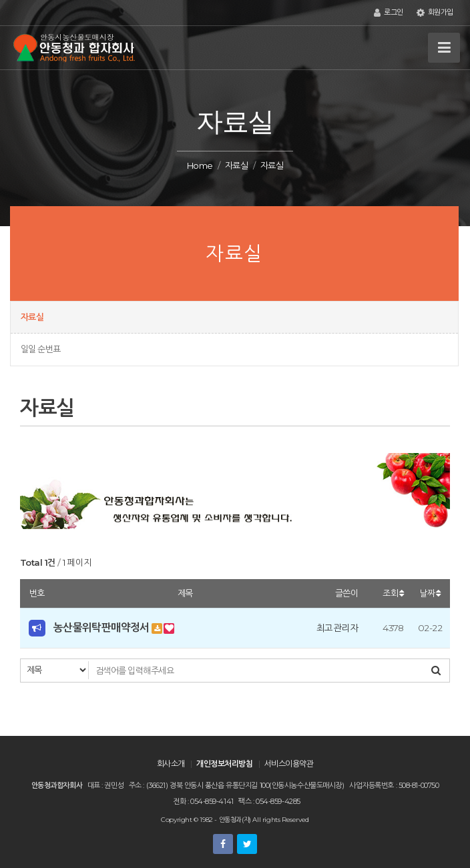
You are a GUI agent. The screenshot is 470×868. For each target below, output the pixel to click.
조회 (393, 593)
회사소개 (171, 764)
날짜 (430, 593)
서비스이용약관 (289, 764)
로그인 (389, 13)
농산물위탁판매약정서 (101, 627)
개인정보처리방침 (224, 764)
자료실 (236, 165)
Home (200, 165)
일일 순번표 (41, 349)
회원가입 (435, 13)
